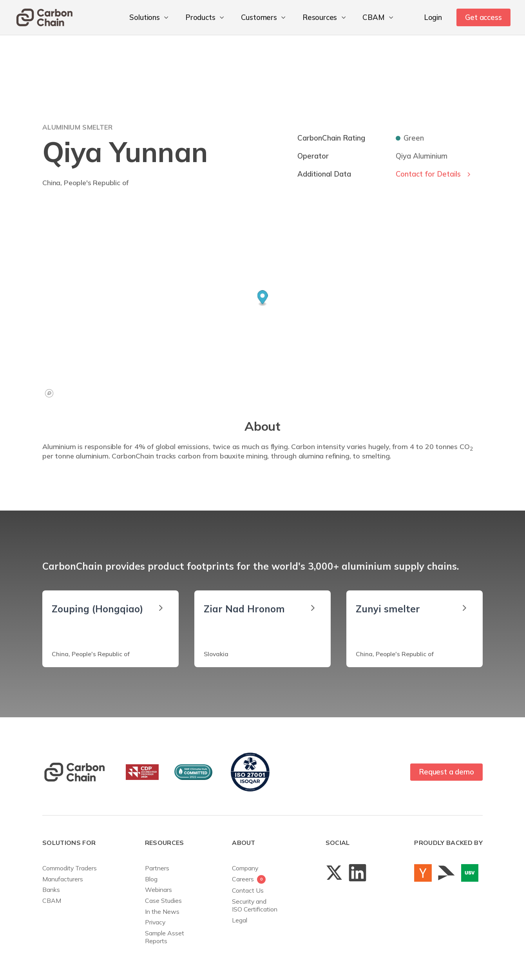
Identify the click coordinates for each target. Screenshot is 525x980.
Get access (483, 17)
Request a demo (446, 772)
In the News (162, 911)
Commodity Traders (70, 868)
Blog (151, 879)
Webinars (158, 890)
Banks (51, 890)
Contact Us (248, 890)
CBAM (52, 901)
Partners (157, 868)
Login (433, 17)
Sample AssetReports (165, 937)
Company (245, 868)
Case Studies (163, 901)
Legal (240, 920)
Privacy (155, 922)
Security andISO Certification (255, 905)
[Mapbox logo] (49, 393)
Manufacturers (63, 879)
